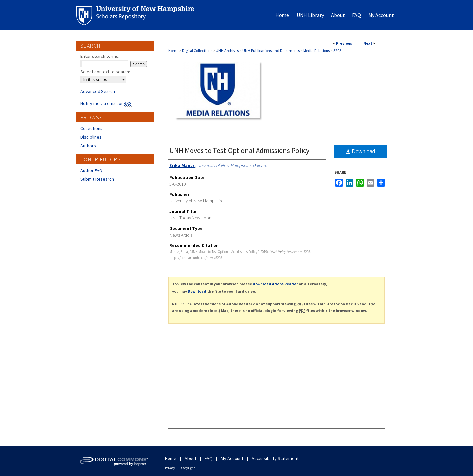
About (191, 458)
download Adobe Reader (275, 284)
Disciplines (91, 137)
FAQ (209, 458)
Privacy (170, 468)
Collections (91, 128)
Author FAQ (91, 170)
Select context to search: (105, 72)
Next (368, 43)
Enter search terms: (100, 56)
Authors (88, 146)
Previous (344, 43)
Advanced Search (98, 91)
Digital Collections (197, 50)
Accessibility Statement (275, 458)
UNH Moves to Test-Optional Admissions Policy (239, 150)
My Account (232, 458)
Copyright (188, 468)
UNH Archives (227, 50)
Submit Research (97, 179)
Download (360, 152)
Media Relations (316, 50)
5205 (337, 50)
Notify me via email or (106, 103)
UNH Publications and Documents (271, 50)
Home (173, 50)
